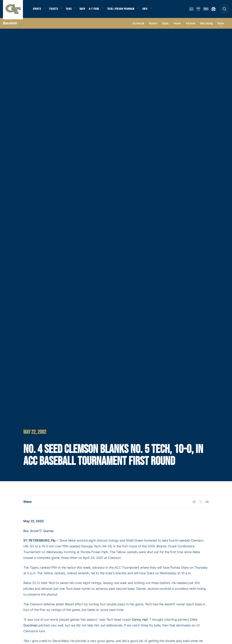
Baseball (10, 26)
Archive (191, 26)
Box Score (31, 534)
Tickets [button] (55, 10)
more (221, 26)
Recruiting (206, 26)
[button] (225, 10)
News (177, 26)
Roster (153, 26)
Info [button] (151, 10)
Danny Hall (140, 622)
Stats (165, 26)
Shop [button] (86, 10)
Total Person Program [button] (125, 10)
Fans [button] (71, 10)
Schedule (138, 26)
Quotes (48, 534)
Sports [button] (37, 10)
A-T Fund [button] (98, 10)
